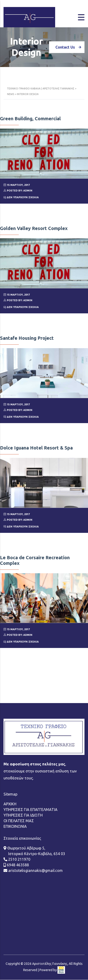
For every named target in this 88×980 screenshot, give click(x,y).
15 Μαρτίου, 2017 (17, 185)
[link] (61, 937)
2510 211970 (19, 826)
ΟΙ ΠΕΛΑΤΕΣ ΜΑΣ (19, 788)
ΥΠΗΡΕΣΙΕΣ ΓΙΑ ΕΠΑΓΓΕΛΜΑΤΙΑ (31, 777)
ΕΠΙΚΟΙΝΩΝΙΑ (15, 793)
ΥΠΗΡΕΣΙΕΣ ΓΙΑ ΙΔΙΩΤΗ (23, 782)
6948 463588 (17, 832)
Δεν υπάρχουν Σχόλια (21, 197)
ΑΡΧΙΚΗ (10, 771)
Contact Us (70, 47)
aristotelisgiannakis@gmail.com (35, 838)
